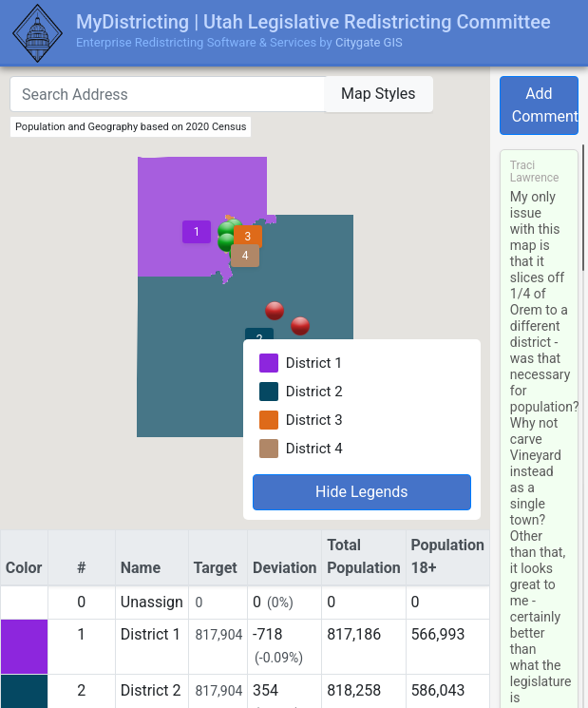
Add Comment (545, 105)
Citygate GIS (369, 42)
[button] (300, 326)
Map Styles (379, 94)
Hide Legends (361, 492)
